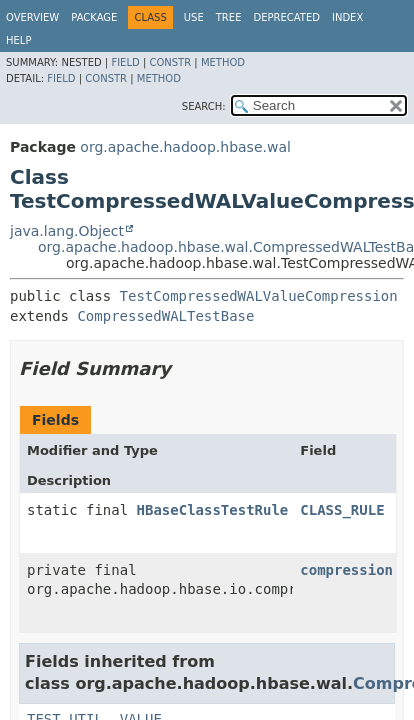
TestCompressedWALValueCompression (259, 296)
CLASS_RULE (342, 510)
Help (18, 40)
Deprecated (286, 17)
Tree (229, 17)
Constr (170, 62)
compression (346, 570)
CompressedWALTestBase (165, 316)
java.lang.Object (67, 231)
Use (194, 17)
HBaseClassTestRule (213, 510)
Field (125, 62)
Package (94, 17)
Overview (32, 17)
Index (347, 17)
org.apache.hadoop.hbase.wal (185, 147)
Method (223, 62)
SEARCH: (204, 106)
